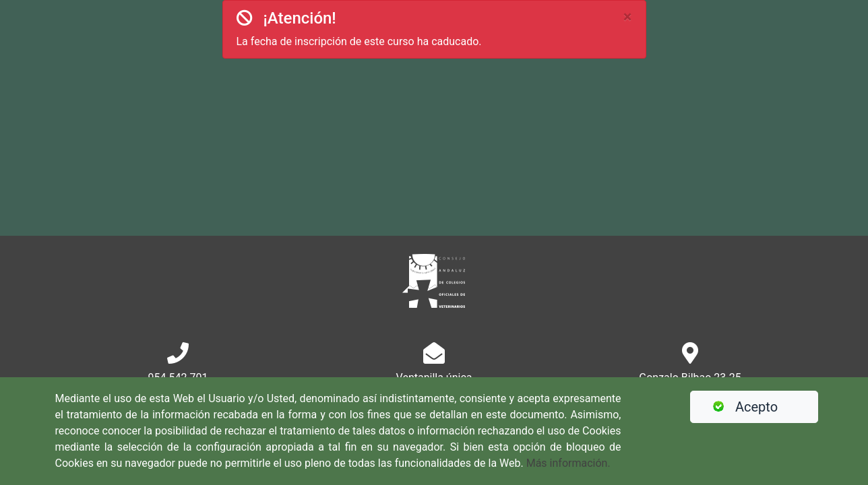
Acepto (740, 407)
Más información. (568, 463)
